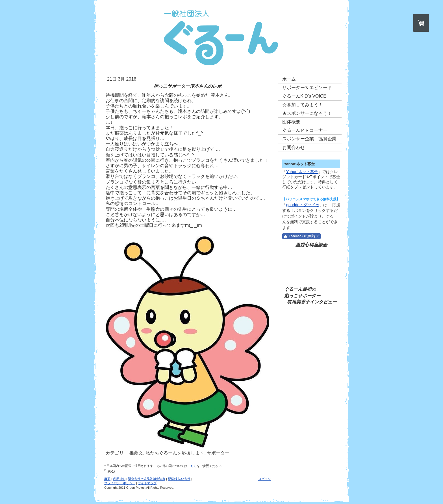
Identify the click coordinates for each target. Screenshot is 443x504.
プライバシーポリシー (120, 483)
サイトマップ (147, 483)
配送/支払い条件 (179, 479)
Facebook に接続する (301, 236)
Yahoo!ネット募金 (302, 172)
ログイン (264, 479)
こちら (192, 466)
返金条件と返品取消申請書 (147, 479)
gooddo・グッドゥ (303, 205)
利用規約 (119, 479)
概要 (107, 479)
